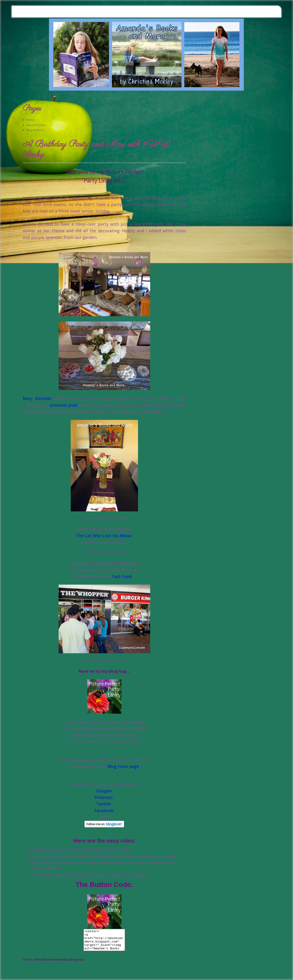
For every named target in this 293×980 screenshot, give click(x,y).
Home (30, 120)
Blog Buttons (35, 130)
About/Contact (36, 125)
